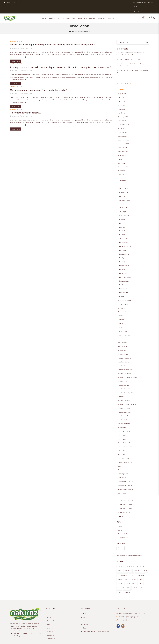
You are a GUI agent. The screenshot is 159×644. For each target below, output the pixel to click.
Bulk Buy (92, 9)
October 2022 (123, 139)
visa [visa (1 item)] (119, 583)
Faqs (79, 23)
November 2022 (123, 135)
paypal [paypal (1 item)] (134, 570)
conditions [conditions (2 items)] (141, 558)
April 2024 (121, 100)
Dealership (102, 9)
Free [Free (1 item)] (145, 562)
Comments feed (124, 525)
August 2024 (122, 85)
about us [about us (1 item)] (121, 558)
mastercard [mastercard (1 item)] (140, 566)
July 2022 (121, 150)
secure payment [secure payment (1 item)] (131, 575)
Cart (84, 612)
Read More (16, 52)
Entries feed (122, 521)
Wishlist (85, 608)
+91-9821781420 (9, 2)
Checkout (86, 616)
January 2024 (123, 112)
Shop (74, 9)
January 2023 (123, 127)
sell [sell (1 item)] (141, 575)
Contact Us (113, 9)
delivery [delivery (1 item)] (128, 562)
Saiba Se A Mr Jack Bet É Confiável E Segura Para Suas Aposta (131, 56)
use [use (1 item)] (141, 579)
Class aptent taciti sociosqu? (26, 107)
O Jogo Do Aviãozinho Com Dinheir (128, 51)
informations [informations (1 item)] (122, 566)
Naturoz (14, 39)
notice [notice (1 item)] (120, 570)
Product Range (64, 9)
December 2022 (123, 131)
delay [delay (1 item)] (120, 562)
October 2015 (123, 166)
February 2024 (123, 108)
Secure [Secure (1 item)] (120, 575)
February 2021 (123, 158)
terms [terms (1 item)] (135, 579)
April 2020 (121, 162)
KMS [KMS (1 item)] (131, 566)
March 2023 (122, 119)
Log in (120, 517)
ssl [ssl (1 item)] (128, 579)
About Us (52, 9)
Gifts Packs (82, 9)
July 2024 (121, 89)
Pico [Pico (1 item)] (141, 570)
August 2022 (122, 146)
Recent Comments (124, 75)
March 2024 (122, 104)
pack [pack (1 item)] (127, 570)
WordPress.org (123, 529)
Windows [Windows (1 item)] (127, 583)
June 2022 (122, 154)
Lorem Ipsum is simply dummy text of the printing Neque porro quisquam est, (56, 36)
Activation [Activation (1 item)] (131, 558)
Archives (120, 81)
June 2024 (122, 92)
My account (86, 605)
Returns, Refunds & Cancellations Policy (96, 623)
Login (151, 2)
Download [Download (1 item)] (137, 562)
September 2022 (124, 143)
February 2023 (123, 123)
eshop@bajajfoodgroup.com (127, 2)
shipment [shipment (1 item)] (121, 579)
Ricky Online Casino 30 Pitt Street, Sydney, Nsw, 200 (132, 62)
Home (44, 9)
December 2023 (123, 116)
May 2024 (121, 96)
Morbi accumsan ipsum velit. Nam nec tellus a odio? (40, 84)
